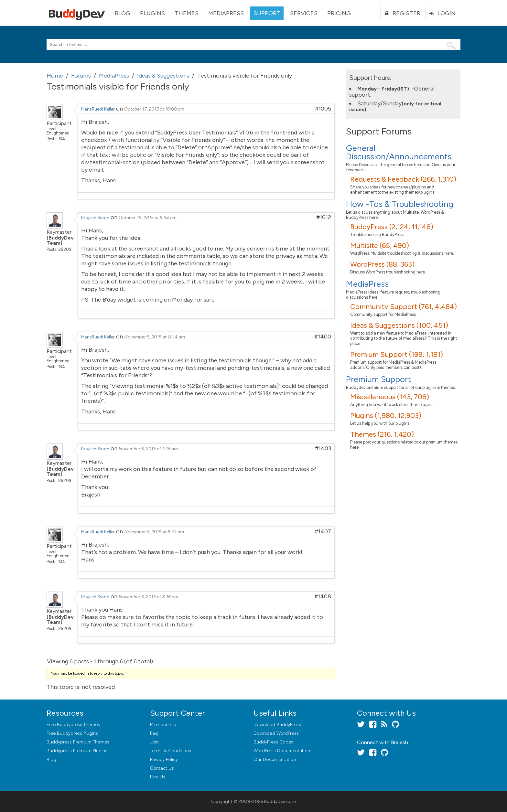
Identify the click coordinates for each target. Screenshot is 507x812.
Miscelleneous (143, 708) (390, 397)
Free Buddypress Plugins (72, 733)
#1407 (323, 531)
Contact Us (162, 768)
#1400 (323, 337)
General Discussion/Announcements (399, 152)
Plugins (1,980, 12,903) (386, 416)
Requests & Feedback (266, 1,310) (403, 179)
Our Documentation (275, 759)
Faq (154, 733)
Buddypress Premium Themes (78, 742)
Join (154, 742)
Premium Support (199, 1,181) (397, 354)
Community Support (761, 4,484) (404, 307)
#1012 (324, 217)
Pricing (339, 13)
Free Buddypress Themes (73, 725)
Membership (163, 725)
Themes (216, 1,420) (382, 434)
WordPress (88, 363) (382, 264)
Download (277, 725)
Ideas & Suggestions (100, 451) (399, 325)
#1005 (323, 109)
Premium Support (378, 379)
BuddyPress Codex (273, 742)
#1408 (323, 596)
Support (267, 13)
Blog (123, 13)
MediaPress (226, 13)
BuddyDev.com (280, 801)
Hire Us (158, 777)
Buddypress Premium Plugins (77, 751)
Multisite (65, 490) (380, 246)
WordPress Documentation (282, 751)
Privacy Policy (164, 759)
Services (304, 13)
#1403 (323, 448)
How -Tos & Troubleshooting (400, 204)
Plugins (152, 13)
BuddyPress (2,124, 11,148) (392, 227)
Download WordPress (276, 733)
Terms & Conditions (171, 751)
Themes (187, 13)
